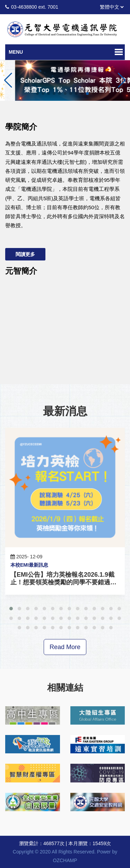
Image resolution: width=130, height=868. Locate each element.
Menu (16, 52)
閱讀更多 (25, 254)
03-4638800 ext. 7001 (35, 7)
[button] (122, 80)
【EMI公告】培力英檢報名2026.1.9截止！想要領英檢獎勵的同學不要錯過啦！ (62, 582)
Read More (65, 647)
